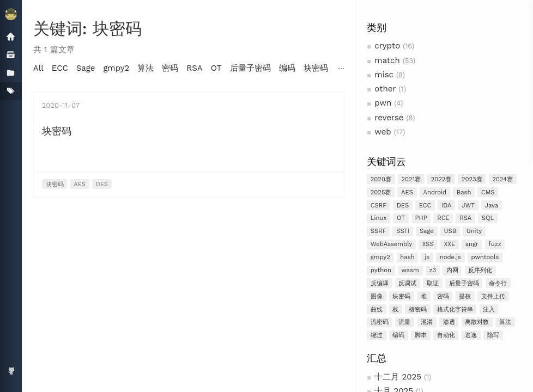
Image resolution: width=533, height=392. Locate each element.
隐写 (493, 335)
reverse (389, 118)
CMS (488, 192)
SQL (488, 218)
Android (435, 192)
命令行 (498, 283)
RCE (443, 218)
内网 (452, 270)
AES (407, 192)
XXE (449, 244)
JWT (468, 206)
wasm (410, 270)
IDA (447, 206)
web (383, 132)
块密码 (401, 296)
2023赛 (472, 179)
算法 (505, 322)
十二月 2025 (398, 377)
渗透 (449, 322)
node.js (450, 257)
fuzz (495, 244)
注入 (489, 310)
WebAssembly (391, 244)
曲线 (377, 310)
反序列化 (480, 270)
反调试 (407, 283)
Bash (464, 192)
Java (492, 206)
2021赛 (411, 179)
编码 (398, 335)
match (387, 60)
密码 (443, 296)
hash (407, 257)
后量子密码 (464, 283)
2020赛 (381, 179)
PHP (421, 218)
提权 (465, 296)
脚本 (421, 335)
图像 (377, 296)
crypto (387, 46)
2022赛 (441, 179)
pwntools (485, 257)
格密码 (418, 310)
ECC (425, 206)
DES (403, 206)
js (427, 257)
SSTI (403, 231)
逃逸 (471, 335)
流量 (404, 322)
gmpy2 (380, 257)
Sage (427, 231)
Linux (379, 218)
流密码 (380, 322)
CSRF (378, 206)
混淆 (427, 322)
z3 (432, 270)
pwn (383, 103)
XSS (428, 244)
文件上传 (493, 296)
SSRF (378, 231)
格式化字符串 (455, 310)
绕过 (377, 335)
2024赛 (502, 179)
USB (450, 231)
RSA (465, 218)
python (381, 270)
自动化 (446, 335)
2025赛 (381, 192)
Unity (474, 231)
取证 (433, 283)
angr (472, 244)
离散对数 (477, 322)
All (38, 68)
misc (384, 75)
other (385, 89)
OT (401, 218)
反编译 (380, 283)
